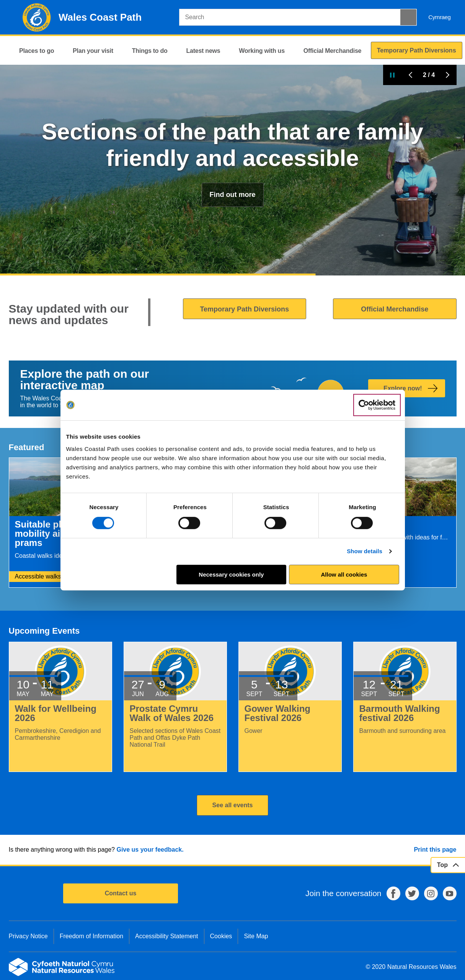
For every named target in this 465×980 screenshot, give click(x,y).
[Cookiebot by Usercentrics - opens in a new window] (377, 405)
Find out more (233, 195)
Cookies (221, 936)
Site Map (256, 936)
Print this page (435, 850)
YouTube (450, 893)
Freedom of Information (91, 936)
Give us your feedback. (150, 850)
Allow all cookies (344, 574)
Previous (411, 75)
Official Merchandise (395, 309)
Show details (365, 551)
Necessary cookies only (231, 574)
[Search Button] (408, 17)
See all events (233, 805)
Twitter (412, 893)
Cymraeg (439, 17)
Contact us (121, 893)
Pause (392, 75)
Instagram (431, 893)
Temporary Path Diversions (244, 309)
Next (447, 75)
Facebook (393, 893)
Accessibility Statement (167, 936)
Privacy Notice (28, 936)
